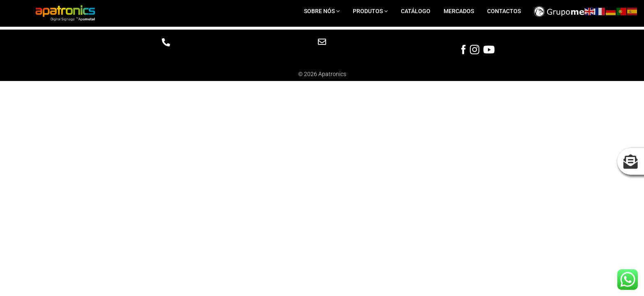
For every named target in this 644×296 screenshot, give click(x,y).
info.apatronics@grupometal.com (322, 54)
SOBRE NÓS (322, 11)
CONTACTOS (504, 11)
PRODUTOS (370, 11)
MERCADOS (459, 11)
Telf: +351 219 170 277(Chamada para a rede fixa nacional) (166, 57)
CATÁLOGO (416, 11)
